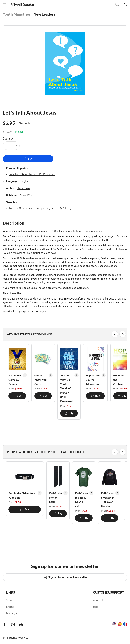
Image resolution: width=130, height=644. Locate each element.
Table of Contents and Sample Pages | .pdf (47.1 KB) (40, 208)
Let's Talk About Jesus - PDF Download (32, 174)
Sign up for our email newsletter (65, 577)
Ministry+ (12, 613)
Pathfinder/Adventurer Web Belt (23, 495)
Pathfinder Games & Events (15, 380)
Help (96, 607)
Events (10, 607)
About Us (99, 600)
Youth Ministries (17, 14)
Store (9, 600)
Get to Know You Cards (40, 380)
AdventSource (28, 195)
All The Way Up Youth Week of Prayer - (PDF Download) (67, 388)
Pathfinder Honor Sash (56, 497)
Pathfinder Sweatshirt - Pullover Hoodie (108, 500)
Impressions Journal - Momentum (93, 380)
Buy (28, 159)
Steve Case (23, 188)
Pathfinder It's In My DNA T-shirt (82, 500)
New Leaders (44, 14)
